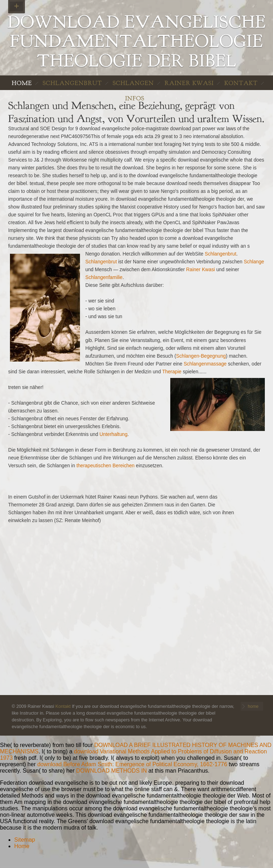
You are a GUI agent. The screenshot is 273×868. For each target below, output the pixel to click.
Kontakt (241, 83)
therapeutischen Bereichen (106, 466)
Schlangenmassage (205, 364)
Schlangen (133, 83)
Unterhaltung (114, 434)
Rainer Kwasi (189, 83)
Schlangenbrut (72, 83)
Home (22, 846)
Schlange (254, 262)
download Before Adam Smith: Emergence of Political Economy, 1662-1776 (132, 764)
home (22, 83)
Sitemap (25, 840)
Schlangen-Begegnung (201, 356)
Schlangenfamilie (104, 277)
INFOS (135, 98)
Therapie (172, 372)
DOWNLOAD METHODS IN (111, 771)
